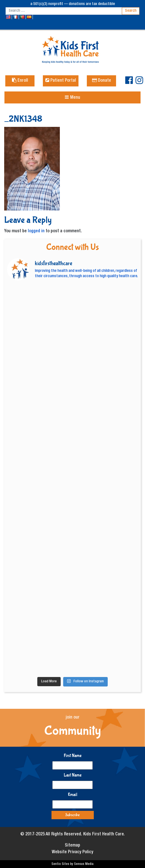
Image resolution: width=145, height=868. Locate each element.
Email (73, 795)
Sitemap (72, 846)
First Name (73, 755)
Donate (102, 81)
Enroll (20, 81)
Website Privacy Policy (72, 852)
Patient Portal (61, 81)
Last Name (73, 775)
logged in (36, 231)
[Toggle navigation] (72, 97)
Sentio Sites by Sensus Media (72, 864)
